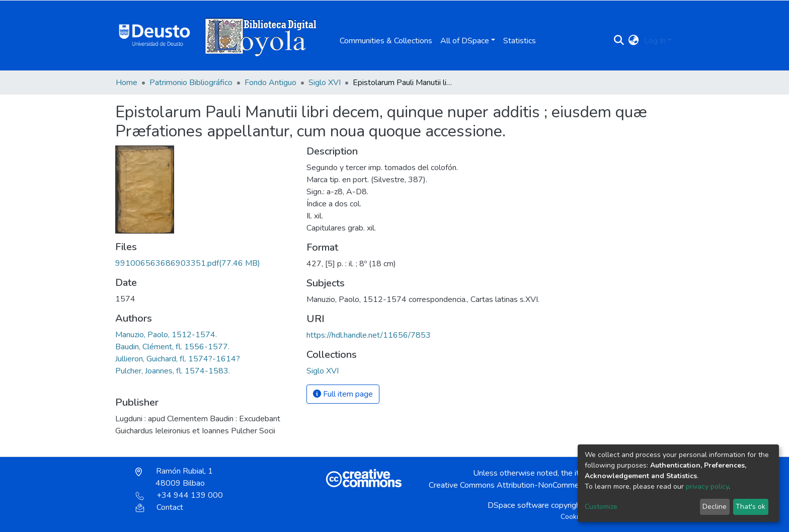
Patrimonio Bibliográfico (191, 83)
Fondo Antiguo (270, 83)
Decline (715, 507)
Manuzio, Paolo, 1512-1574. (166, 335)
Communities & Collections (386, 41)
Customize (601, 507)
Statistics (520, 41)
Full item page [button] (343, 394)
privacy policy (707, 486)
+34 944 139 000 (179, 495)
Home (127, 83)
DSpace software (518, 505)
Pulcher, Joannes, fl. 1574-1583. (173, 371)
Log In (655, 41)
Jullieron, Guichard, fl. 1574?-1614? (178, 359)
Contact (159, 507)
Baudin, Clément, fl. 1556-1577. (172, 347)
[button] (634, 41)
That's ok (751, 507)
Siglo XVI (325, 83)
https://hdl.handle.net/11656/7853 (369, 335)
